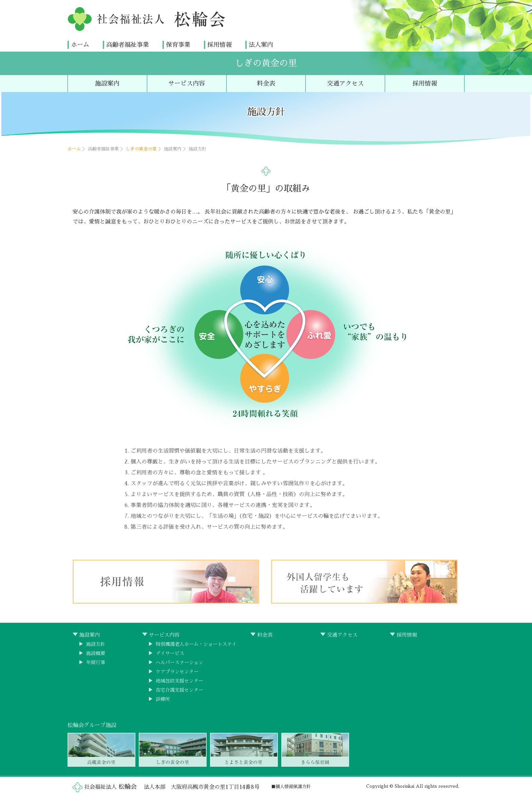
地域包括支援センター (179, 684)
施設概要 (96, 657)
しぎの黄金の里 (266, 63)
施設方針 (96, 648)
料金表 (266, 84)
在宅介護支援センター (179, 693)
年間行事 (96, 666)
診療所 (163, 703)
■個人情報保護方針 (291, 787)
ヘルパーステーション (179, 666)
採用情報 (220, 44)
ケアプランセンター (177, 675)
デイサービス (170, 657)
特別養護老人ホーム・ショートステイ (196, 648)
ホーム (80, 44)
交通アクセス (345, 84)
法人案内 (261, 44)
